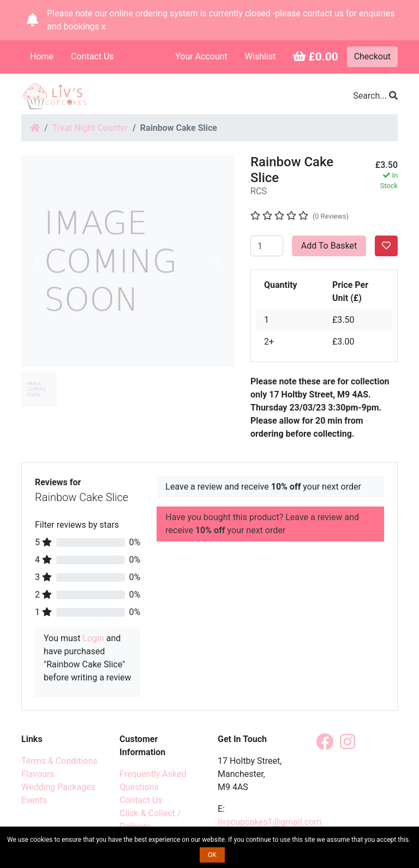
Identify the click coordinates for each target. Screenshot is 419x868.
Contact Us (92, 56)
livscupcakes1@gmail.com (270, 822)
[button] (37, 261)
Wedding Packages (58, 787)
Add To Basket (329, 246)
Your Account (201, 56)
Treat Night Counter (90, 128)
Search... (375, 96)
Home (42, 56)
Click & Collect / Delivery (150, 820)
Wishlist (260, 56)
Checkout (372, 56)
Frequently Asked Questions (153, 780)
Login (93, 638)
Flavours (38, 774)
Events (34, 800)
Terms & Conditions (59, 761)
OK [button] (212, 855)
